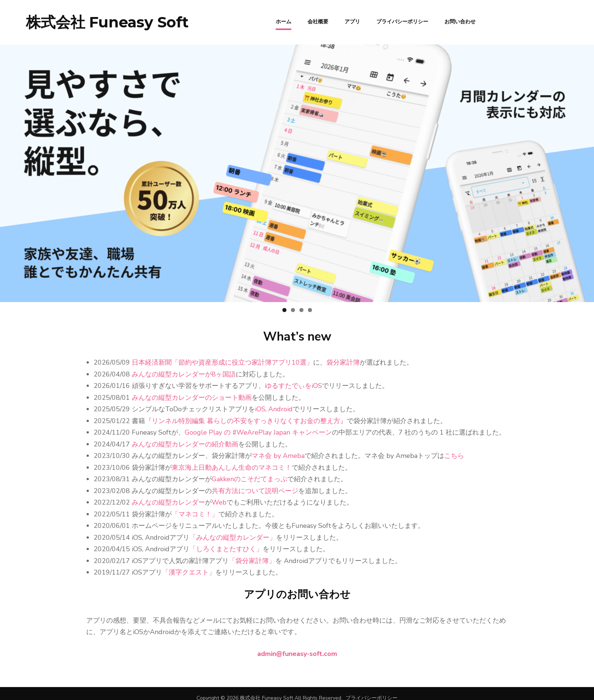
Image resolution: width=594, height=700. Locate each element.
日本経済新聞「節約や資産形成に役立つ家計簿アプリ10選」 (222, 362)
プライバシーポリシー (402, 21)
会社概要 (318, 21)
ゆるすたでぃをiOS (293, 386)
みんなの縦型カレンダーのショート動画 (192, 398)
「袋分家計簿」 (252, 561)
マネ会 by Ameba (278, 456)
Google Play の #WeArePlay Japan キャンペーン (258, 432)
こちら (454, 456)
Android (281, 409)
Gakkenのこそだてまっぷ (249, 479)
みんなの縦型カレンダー (168, 502)
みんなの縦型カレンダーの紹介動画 (185, 444)
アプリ (352, 21)
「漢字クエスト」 (189, 572)
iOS (260, 409)
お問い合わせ (460, 21)
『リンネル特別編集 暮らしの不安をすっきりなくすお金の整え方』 (246, 421)
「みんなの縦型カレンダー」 (233, 537)
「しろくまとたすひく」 (226, 549)
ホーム (283, 21)
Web (219, 502)
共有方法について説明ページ (255, 491)
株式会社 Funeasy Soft (107, 22)
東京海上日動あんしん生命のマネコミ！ (232, 468)
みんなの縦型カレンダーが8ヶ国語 (184, 374)
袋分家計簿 (343, 362)
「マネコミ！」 (195, 514)
